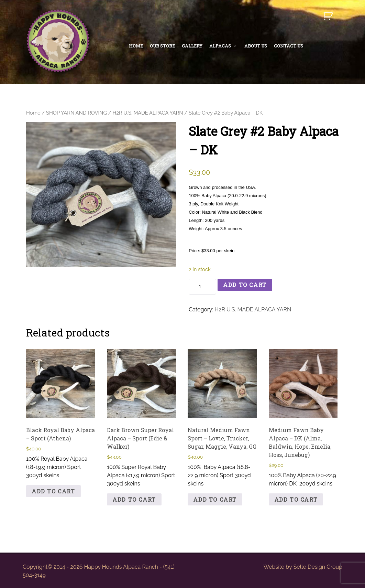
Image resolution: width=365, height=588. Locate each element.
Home (33, 113)
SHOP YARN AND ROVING (76, 113)
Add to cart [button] (53, 491)
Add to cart (245, 285)
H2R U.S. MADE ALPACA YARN (148, 113)
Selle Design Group (318, 567)
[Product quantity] (202, 287)
